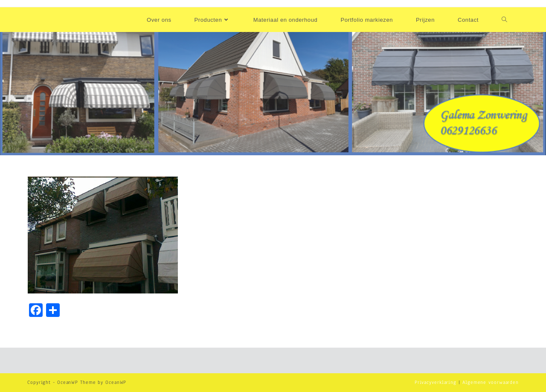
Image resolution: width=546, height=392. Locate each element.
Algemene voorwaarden (491, 382)
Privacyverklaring (436, 382)
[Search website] (504, 20)
